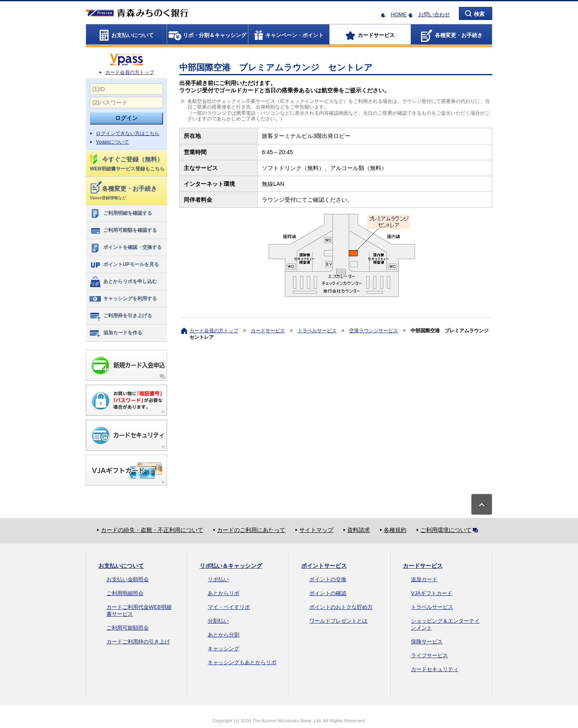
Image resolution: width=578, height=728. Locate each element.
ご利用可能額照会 (128, 628)
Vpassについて (112, 142)
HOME (399, 14)
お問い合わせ (434, 14)
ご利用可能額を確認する (123, 231)
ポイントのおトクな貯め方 (341, 607)
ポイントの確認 (328, 593)
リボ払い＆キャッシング (231, 566)
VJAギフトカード (432, 593)
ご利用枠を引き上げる (121, 316)
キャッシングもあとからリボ (242, 662)
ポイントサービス (324, 566)
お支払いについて (121, 566)
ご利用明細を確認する (121, 214)
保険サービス (427, 642)
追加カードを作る (116, 333)
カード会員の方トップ (130, 72)
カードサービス (268, 331)
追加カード (424, 579)
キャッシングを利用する (123, 299)
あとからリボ (224, 593)
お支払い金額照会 (128, 579)
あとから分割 (224, 635)
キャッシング (224, 648)
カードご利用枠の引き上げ (138, 642)
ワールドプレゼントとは (338, 621)
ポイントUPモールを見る (124, 265)
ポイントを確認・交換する (125, 248)
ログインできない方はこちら (128, 133)
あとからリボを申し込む (123, 282)
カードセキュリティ (435, 669)
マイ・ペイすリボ (229, 607)
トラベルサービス (317, 331)
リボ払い (218, 579)
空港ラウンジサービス (374, 331)
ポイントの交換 (328, 579)
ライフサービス (429, 655)
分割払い (218, 621)
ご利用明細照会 (125, 593)
